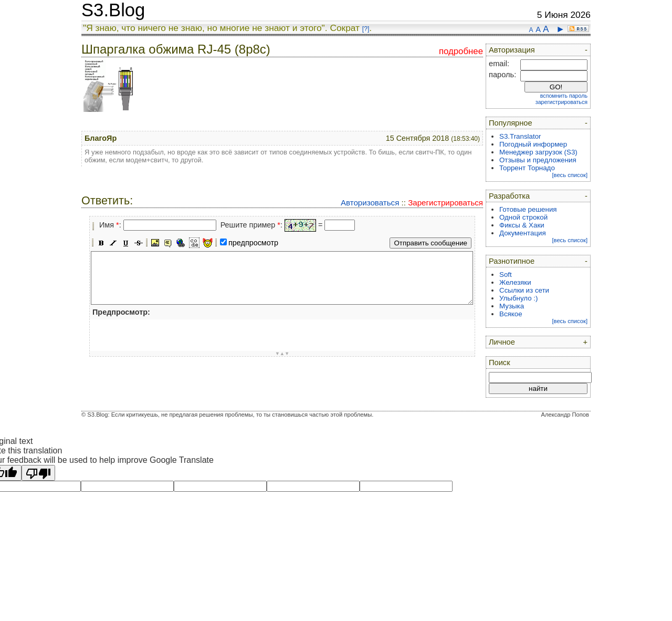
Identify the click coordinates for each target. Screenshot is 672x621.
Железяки (515, 282)
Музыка (512, 306)
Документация (523, 233)
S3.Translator (520, 136)
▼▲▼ (282, 354)
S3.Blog (113, 10)
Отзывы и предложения (538, 160)
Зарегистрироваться (445, 203)
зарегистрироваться (561, 102)
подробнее (461, 51)
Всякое (511, 314)
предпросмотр (253, 243)
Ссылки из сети (524, 290)
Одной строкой (523, 217)
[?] (366, 29)
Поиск (500, 363)
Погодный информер (533, 144)
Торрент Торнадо (527, 168)
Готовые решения (528, 209)
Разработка (509, 196)
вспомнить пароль (564, 96)
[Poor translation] (38, 473)
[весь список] (570, 175)
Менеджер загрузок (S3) (538, 152)
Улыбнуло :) (518, 298)
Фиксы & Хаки (522, 225)
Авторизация (512, 50)
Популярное (511, 123)
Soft (506, 275)
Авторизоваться (370, 203)
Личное (502, 342)
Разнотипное (512, 261)
